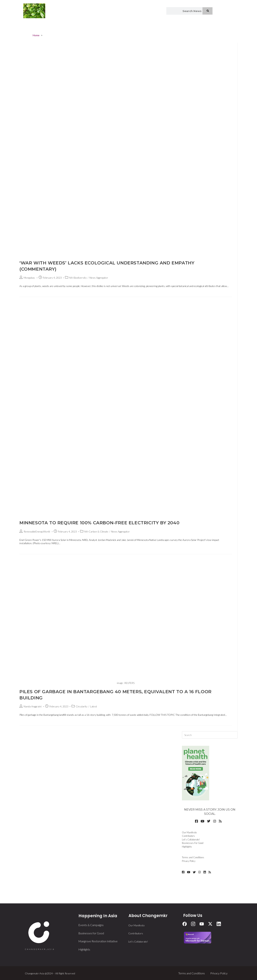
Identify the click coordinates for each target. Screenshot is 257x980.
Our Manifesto (189, 832)
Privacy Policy (189, 861)
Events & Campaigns (91, 925)
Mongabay (29, 278)
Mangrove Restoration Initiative (98, 941)
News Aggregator (99, 278)
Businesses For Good (193, 843)
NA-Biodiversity (78, 278)
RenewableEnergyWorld (37, 531)
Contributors (188, 836)
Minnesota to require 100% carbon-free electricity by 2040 (99, 523)
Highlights (187, 847)
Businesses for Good (91, 933)
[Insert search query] (210, 735)
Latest (94, 706)
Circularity (82, 706)
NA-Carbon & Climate (96, 531)
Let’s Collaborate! (191, 840)
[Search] (207, 11)
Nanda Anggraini (33, 706)
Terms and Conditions (193, 857)
